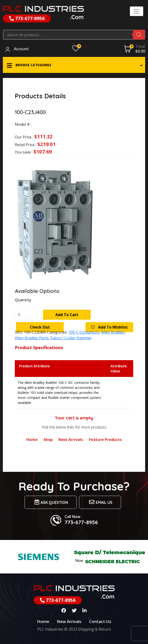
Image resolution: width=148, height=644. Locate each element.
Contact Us (100, 621)
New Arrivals (71, 440)
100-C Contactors (84, 332)
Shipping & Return (95, 629)
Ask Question (51, 502)
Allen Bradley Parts (32, 338)
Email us (100, 502)
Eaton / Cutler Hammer (71, 338)
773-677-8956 (27, 18)
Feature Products (105, 440)
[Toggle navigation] (137, 11)
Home (32, 440)
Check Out (40, 327)
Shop (48, 440)
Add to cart (67, 315)
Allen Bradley (113, 332)
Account (21, 49)
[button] (74, 65)
